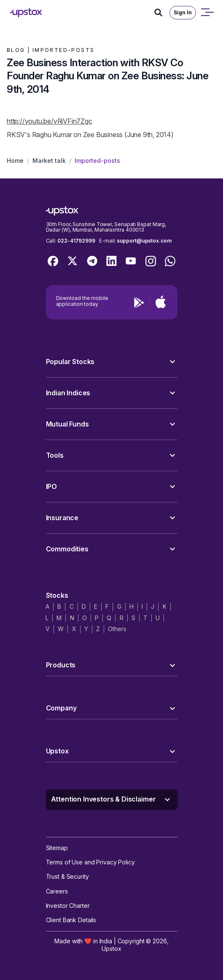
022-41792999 (76, 241)
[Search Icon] (162, 13)
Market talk (49, 161)
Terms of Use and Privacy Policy (90, 862)
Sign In (183, 12)
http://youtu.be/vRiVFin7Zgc (50, 121)
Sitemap (57, 848)
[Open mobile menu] (207, 13)
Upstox (111, 949)
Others (117, 629)
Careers (57, 891)
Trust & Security (67, 876)
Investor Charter (68, 906)
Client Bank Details (71, 920)
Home (15, 161)
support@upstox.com (144, 241)
